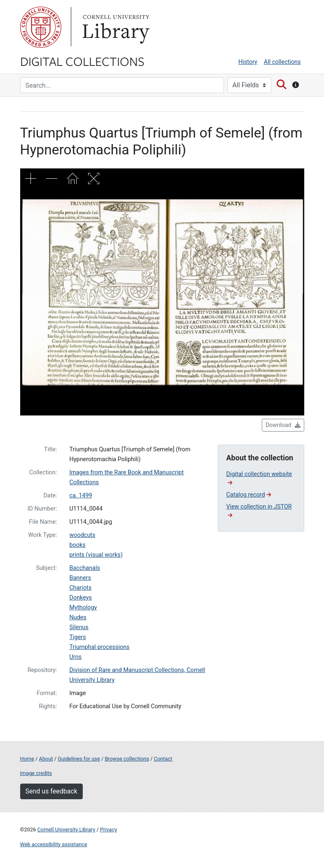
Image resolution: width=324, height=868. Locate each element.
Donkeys (81, 598)
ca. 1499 (81, 496)
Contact (163, 759)
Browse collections (127, 759)
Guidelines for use (79, 759)
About (46, 759)
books (78, 545)
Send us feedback (51, 791)
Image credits (36, 773)
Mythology (83, 608)
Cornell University (41, 27)
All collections (282, 62)
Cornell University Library (66, 829)
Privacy (108, 829)
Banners (80, 578)
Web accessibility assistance (54, 844)
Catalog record (249, 495)
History (248, 62)
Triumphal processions (100, 647)
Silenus (79, 627)
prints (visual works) (96, 555)
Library (115, 27)
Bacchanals (85, 568)
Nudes (78, 617)
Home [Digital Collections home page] (27, 759)
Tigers (78, 637)
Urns (76, 657)
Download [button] (283, 425)
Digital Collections (82, 61)
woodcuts (83, 535)
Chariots (81, 588)
